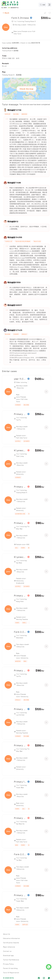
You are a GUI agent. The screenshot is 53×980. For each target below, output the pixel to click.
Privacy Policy (8, 964)
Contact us (7, 951)
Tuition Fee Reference (11, 960)
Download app (8, 955)
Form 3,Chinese (20, 18)
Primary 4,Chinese (20, 523)
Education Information (12, 938)
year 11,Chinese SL (20, 379)
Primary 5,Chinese (20, 414)
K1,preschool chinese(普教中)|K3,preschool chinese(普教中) (20, 557)
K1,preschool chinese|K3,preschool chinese (20, 450)
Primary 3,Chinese (20, 487)
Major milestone (9, 947)
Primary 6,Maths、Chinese (20, 895)
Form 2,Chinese (20, 632)
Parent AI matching (10, 968)
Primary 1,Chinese (20, 782)
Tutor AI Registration (11, 973)
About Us (7, 934)
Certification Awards (11, 943)
